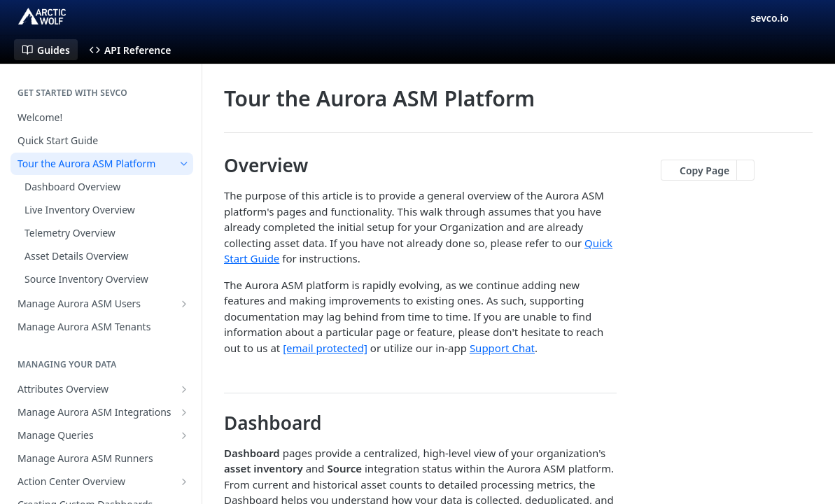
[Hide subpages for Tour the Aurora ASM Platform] (184, 164)
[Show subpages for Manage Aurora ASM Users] (184, 304)
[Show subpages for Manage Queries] (184, 435)
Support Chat (502, 348)
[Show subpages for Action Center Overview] (184, 482)
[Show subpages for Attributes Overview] (184, 389)
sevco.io (770, 18)
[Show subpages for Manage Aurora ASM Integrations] (184, 412)
